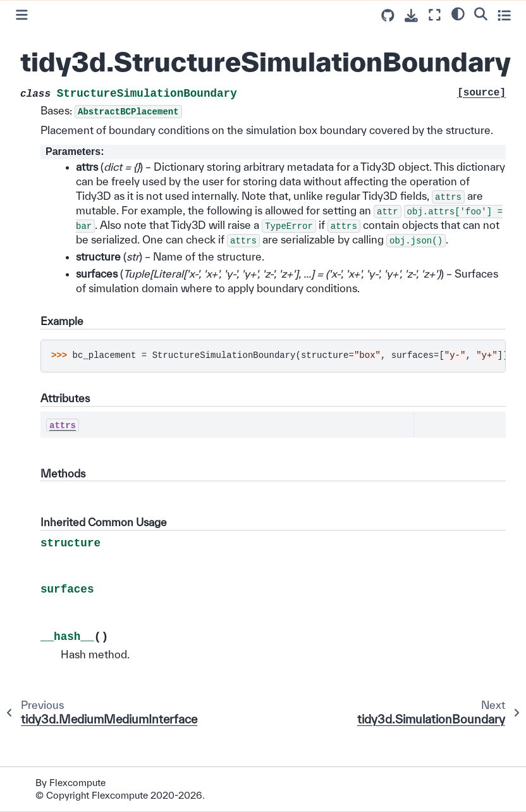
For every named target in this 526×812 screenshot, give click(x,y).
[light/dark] (458, 13)
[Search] (481, 13)
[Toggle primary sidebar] (22, 15)
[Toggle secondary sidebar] (504, 15)
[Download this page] (411, 15)
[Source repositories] (388, 15)
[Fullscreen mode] (435, 15)
